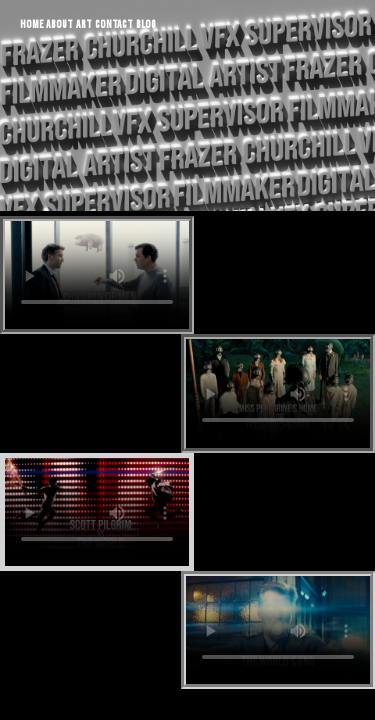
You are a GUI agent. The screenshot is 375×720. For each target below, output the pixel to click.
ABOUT (59, 24)
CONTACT (114, 24)
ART (84, 24)
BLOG (146, 24)
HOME (31, 24)
